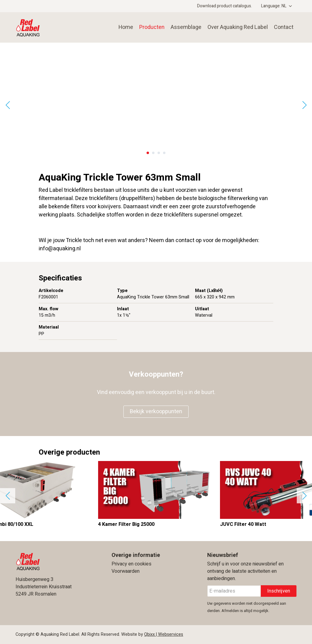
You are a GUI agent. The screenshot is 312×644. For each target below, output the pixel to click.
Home (126, 27)
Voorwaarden (126, 571)
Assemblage (186, 27)
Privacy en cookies (131, 564)
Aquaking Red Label (48, 27)
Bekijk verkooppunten (156, 412)
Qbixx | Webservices (164, 634)
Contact (284, 27)
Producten (152, 27)
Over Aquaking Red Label (238, 27)
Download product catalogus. (225, 6)
